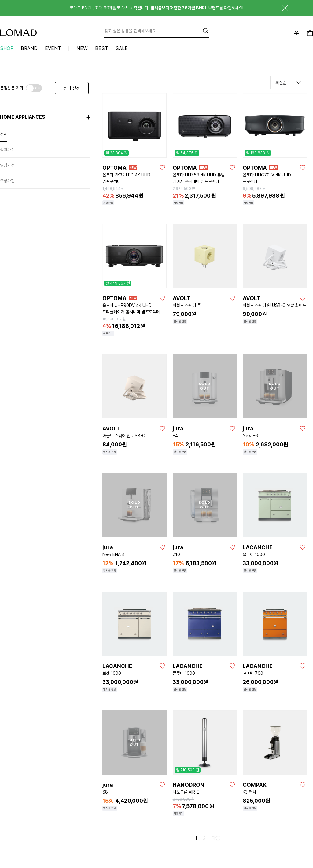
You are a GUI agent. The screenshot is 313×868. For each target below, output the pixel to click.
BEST (102, 48)
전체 (4, 134)
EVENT (53, 48)
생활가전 (7, 150)
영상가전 (7, 165)
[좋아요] (162, 168)
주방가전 (7, 181)
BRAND (29, 48)
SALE (122, 48)
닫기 (281, 8)
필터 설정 (72, 88)
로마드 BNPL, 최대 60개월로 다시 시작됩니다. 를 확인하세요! (156, 8)
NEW (82, 48)
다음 (216, 838)
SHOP (7, 48)
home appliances (23, 117)
